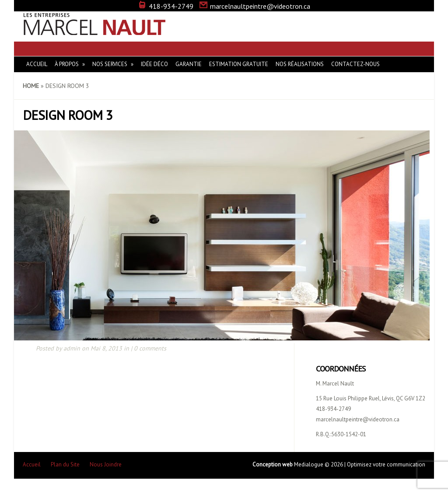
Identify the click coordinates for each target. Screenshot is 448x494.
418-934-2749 (166, 6)
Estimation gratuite (239, 64)
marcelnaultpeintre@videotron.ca (255, 6)
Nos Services (110, 64)
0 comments (150, 348)
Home (31, 86)
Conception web (273, 464)
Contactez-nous (355, 64)
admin (72, 348)
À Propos (67, 64)
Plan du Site (65, 464)
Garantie (189, 64)
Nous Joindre (106, 464)
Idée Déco (154, 64)
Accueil (37, 64)
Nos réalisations (300, 64)
